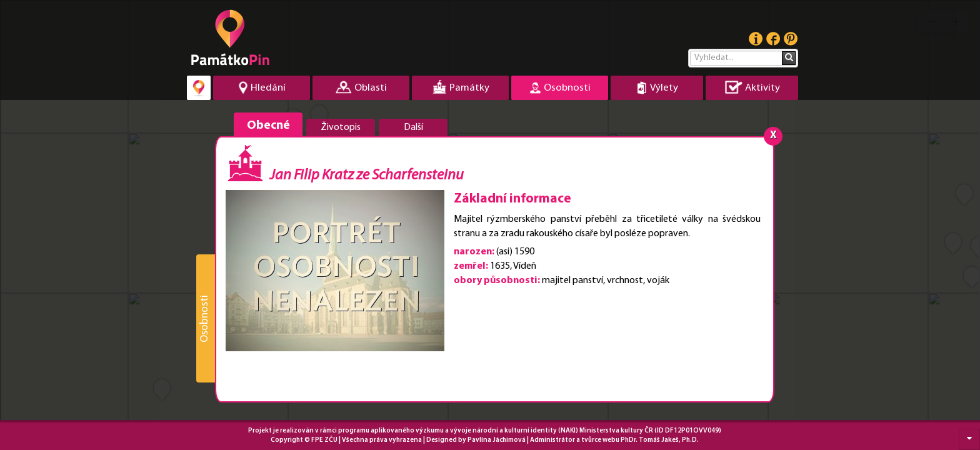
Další (413, 127)
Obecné (268, 126)
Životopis (341, 127)
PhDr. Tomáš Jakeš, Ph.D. (660, 440)
